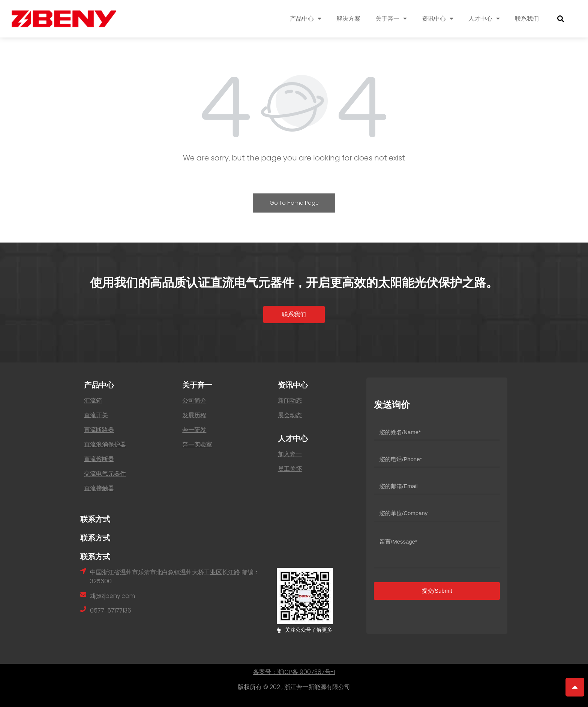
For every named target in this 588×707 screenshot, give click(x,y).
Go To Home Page (294, 203)
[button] (294, 315)
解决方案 (348, 19)
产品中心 (306, 19)
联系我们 (527, 19)
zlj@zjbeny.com (112, 596)
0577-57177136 (111, 610)
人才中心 (484, 19)
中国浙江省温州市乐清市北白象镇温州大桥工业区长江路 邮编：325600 (175, 577)
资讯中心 (438, 19)
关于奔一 (391, 19)
